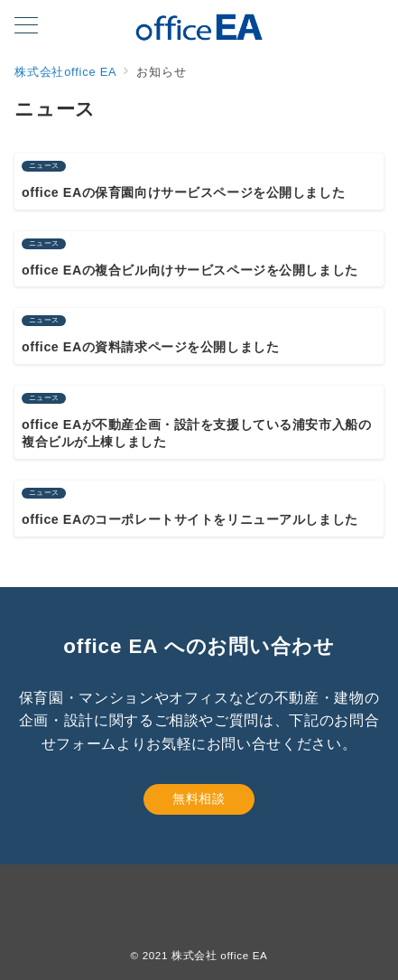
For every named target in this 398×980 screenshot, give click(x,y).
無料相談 (199, 798)
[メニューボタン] (26, 27)
